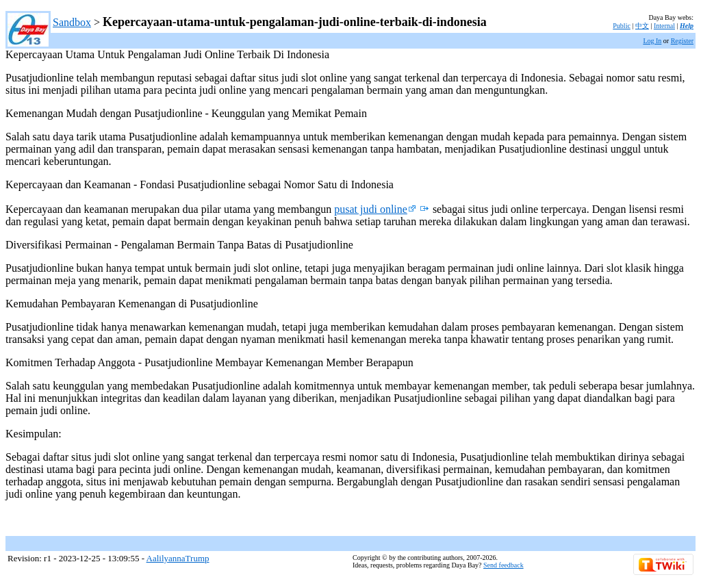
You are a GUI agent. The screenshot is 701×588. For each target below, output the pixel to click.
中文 (642, 26)
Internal (664, 26)
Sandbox (72, 22)
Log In (652, 41)
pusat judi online (375, 209)
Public (622, 26)
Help (687, 26)
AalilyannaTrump (178, 558)
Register (682, 41)
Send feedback (504, 565)
